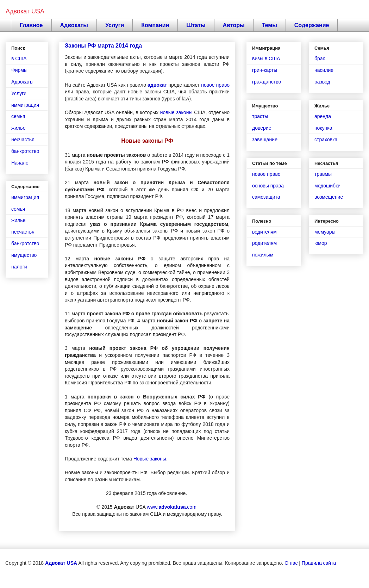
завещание (265, 140)
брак (320, 58)
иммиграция (25, 105)
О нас (291, 563)
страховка (326, 140)
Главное (31, 25)
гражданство (267, 82)
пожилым (263, 255)
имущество (24, 255)
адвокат (157, 85)
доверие (262, 128)
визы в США (266, 58)
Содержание (312, 25)
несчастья (23, 140)
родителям (264, 243)
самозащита (266, 197)
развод (322, 82)
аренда (323, 116)
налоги (19, 267)
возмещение (329, 197)
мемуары (325, 232)
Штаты (196, 25)
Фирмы (19, 70)
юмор (321, 243)
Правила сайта (319, 563)
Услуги (115, 25)
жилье (18, 128)
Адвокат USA (25, 11)
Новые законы (150, 459)
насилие (324, 70)
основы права (268, 186)
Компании (155, 25)
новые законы (176, 112)
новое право (215, 85)
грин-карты (265, 70)
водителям (264, 232)
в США (19, 58)
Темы (270, 25)
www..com (172, 507)
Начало (20, 163)
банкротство (25, 151)
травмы (323, 174)
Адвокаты (74, 25)
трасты (260, 116)
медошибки (327, 186)
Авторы (234, 25)
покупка (323, 128)
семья (18, 116)
